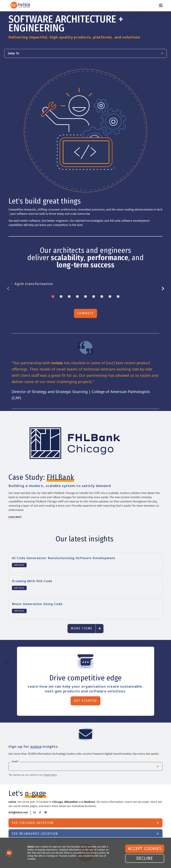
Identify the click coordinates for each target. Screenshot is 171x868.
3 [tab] (69, 297)
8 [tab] (110, 297)
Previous (9, 289)
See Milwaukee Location (35, 834)
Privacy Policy (50, 775)
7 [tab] (102, 297)
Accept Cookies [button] (145, 849)
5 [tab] (85, 297)
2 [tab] (61, 297)
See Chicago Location (33, 823)
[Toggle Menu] (161, 6)
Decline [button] (145, 858)
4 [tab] (77, 297)
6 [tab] (94, 297)
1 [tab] (53, 297)
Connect (86, 313)
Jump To (13, 53)
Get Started (85, 701)
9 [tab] (118, 297)
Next (162, 289)
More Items (82, 628)
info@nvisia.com (18, 813)
